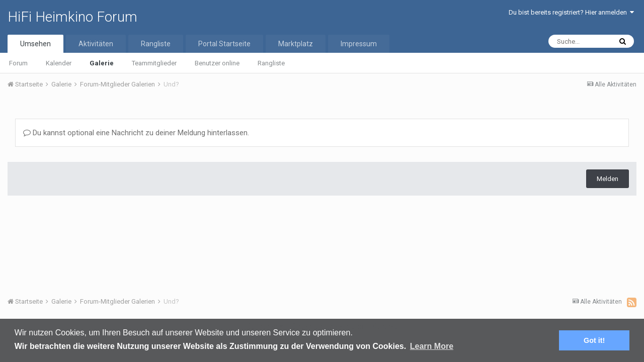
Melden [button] (608, 179)
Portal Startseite (224, 44)
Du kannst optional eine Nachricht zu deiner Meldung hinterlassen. (136, 133)
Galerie (102, 63)
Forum (18, 63)
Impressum (359, 44)
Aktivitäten (96, 44)
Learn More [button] (432, 346)
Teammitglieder (154, 63)
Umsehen (35, 44)
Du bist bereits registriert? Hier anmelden (571, 12)
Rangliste (271, 63)
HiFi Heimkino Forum (72, 17)
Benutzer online (217, 63)
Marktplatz (296, 44)
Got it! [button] (594, 340)
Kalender (59, 63)
